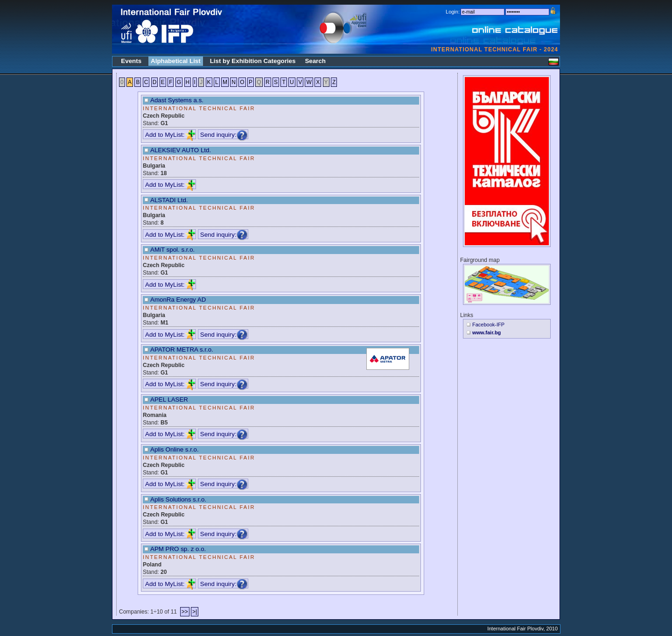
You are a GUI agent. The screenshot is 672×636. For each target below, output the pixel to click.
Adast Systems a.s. (177, 100)
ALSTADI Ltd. (169, 200)
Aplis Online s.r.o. (175, 449)
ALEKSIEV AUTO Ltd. (181, 150)
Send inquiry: (224, 135)
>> (185, 612)
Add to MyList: (170, 135)
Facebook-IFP (488, 325)
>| (195, 612)
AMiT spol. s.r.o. (172, 250)
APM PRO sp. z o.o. (178, 549)
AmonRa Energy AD (178, 300)
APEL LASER (169, 399)
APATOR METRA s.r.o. (182, 350)
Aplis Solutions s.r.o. (178, 499)
